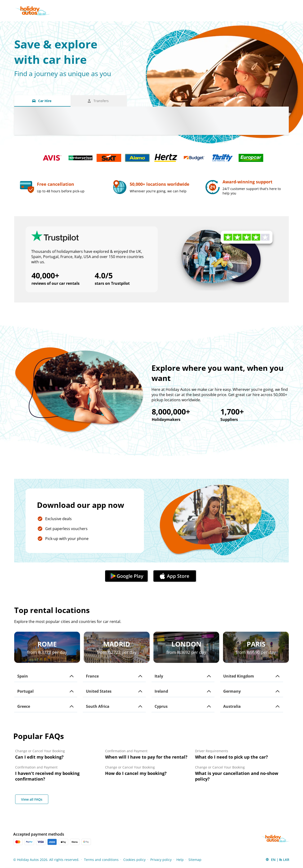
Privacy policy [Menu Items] (161, 860)
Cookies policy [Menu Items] (134, 860)
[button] (46, 676)
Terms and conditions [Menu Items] (101, 860)
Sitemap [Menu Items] (195, 860)
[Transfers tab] (99, 101)
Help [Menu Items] (180, 860)
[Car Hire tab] (42, 101)
